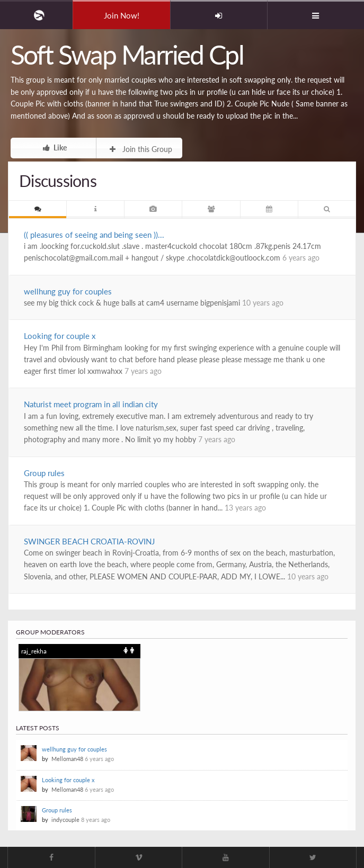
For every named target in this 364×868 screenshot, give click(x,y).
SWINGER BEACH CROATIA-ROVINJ (89, 541)
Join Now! (122, 15)
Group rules (44, 473)
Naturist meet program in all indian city (91, 404)
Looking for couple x (60, 336)
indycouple (65, 820)
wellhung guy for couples (68, 291)
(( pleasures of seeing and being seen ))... (94, 235)
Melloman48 (67, 759)
